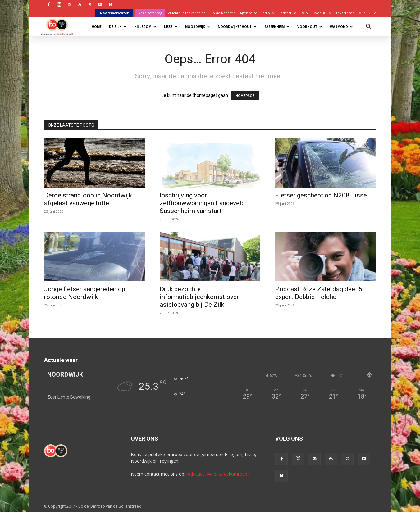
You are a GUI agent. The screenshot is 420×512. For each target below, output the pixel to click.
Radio (267, 13)
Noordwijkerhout (237, 27)
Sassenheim (277, 27)
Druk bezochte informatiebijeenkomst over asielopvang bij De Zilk (199, 297)
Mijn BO (367, 13)
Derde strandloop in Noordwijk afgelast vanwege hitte (88, 199)
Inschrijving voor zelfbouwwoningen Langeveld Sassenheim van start (202, 203)
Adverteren (345, 13)
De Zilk (118, 27)
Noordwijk (198, 27)
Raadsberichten (115, 13)
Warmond (341, 27)
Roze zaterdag (150, 13)
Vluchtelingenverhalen (187, 13)
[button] (368, 27)
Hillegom (145, 27)
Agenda (248, 13)
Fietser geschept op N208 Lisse (321, 195)
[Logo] (60, 27)
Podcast (287, 13)
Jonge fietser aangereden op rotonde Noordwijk (85, 293)
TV (304, 13)
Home (97, 27)
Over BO (322, 13)
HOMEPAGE (245, 96)
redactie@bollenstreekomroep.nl (219, 474)
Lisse (171, 27)
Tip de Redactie (223, 13)
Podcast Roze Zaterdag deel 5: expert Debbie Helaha (319, 293)
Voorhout (310, 27)
